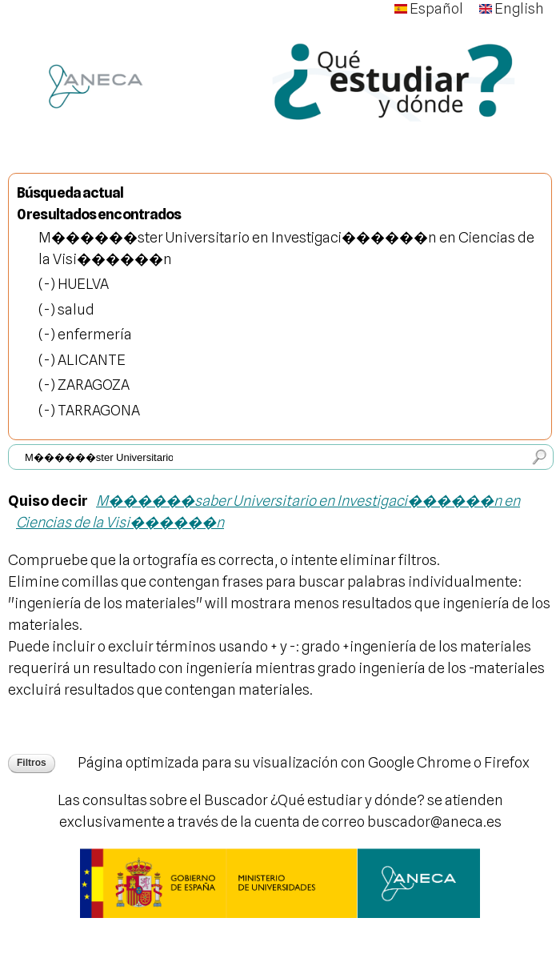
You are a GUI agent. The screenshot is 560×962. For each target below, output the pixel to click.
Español (429, 8)
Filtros (32, 763)
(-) (48, 284)
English (512, 8)
